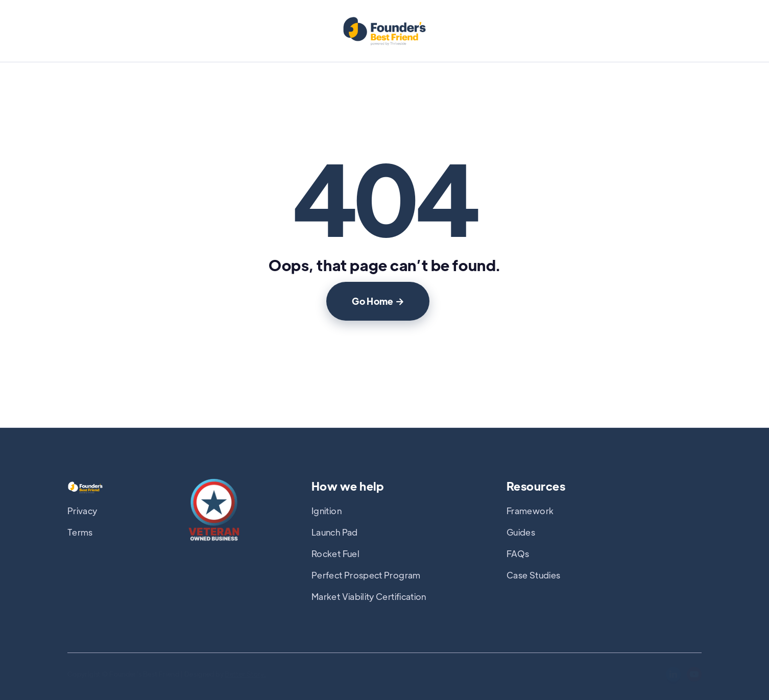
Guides (521, 532)
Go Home (378, 301)
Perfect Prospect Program (366, 575)
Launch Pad (335, 532)
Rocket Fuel (335, 553)
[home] (384, 32)
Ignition (327, 511)
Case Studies (533, 575)
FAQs (518, 553)
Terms (80, 532)
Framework (530, 511)
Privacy (82, 511)
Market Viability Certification (369, 596)
